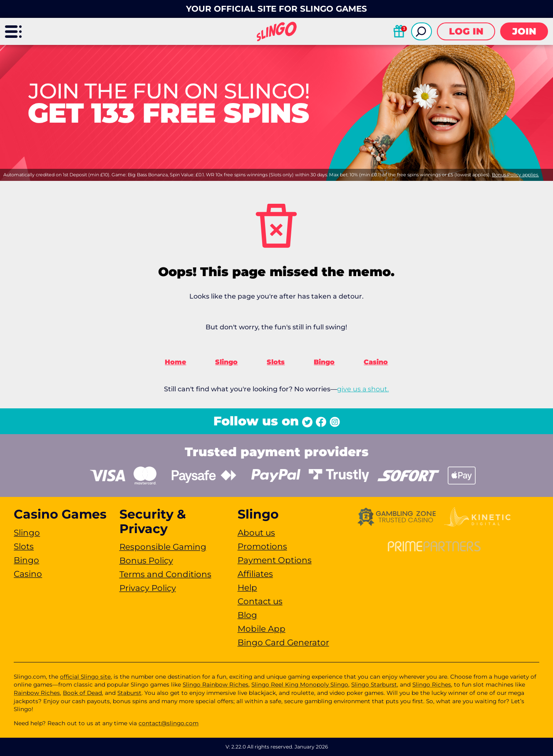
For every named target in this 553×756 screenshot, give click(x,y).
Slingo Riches (432, 684)
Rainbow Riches (37, 693)
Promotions (262, 546)
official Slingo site (85, 677)
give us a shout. (363, 389)
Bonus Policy (146, 561)
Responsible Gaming (163, 547)
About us (256, 533)
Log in (466, 31)
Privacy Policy (148, 588)
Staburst (129, 693)
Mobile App (262, 629)
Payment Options (275, 560)
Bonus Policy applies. (515, 175)
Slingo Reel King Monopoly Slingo (300, 684)
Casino (376, 362)
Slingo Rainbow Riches (216, 684)
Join (524, 31)
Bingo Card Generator (283, 642)
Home (175, 362)
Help (247, 588)
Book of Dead (82, 693)
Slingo (226, 362)
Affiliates (255, 574)
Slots (276, 362)
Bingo (324, 362)
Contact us (260, 601)
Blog (247, 615)
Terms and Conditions (165, 574)
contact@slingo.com (169, 723)
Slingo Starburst (374, 684)
